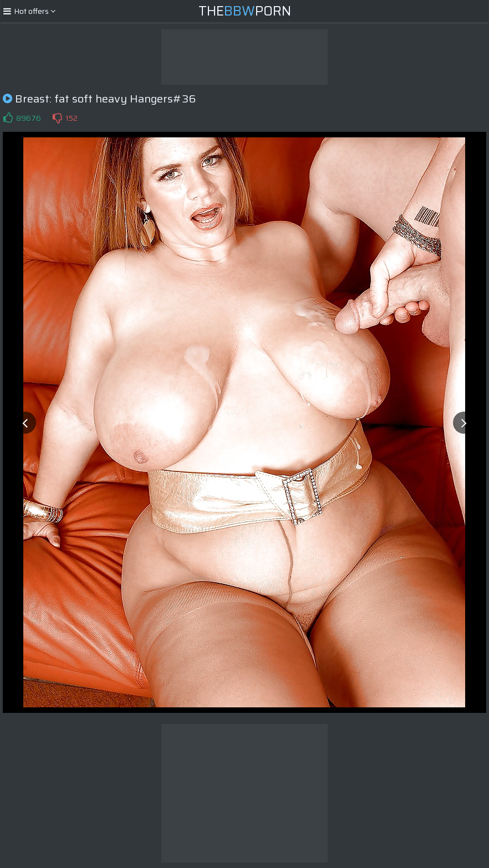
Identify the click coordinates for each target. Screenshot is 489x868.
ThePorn (245, 11)
